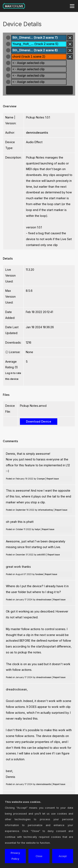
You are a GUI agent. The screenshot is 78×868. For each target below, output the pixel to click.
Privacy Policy (15, 856)
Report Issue (53, 479)
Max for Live (14, 6)
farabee (39, 574)
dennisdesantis (37, 133)
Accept (63, 856)
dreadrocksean (44, 600)
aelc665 (41, 555)
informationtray (46, 510)
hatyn (37, 529)
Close (39, 856)
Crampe (41, 479)
